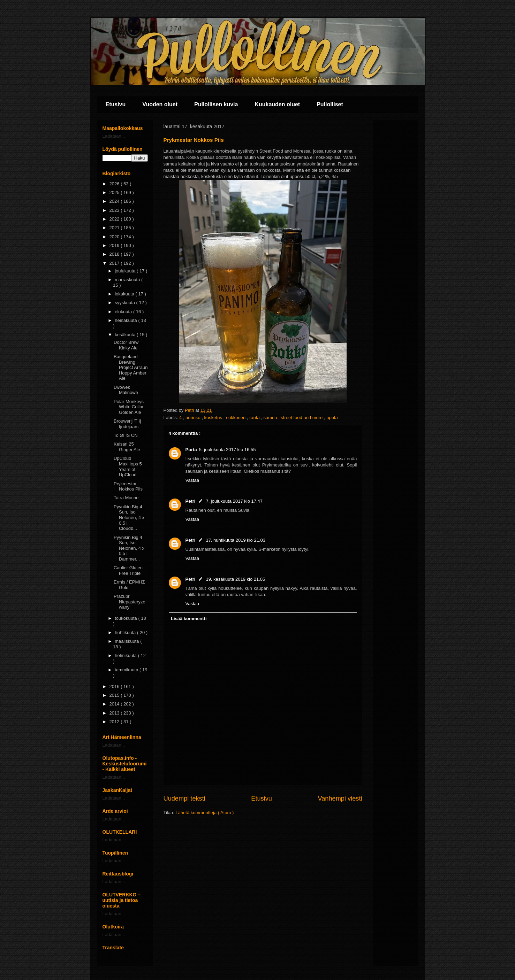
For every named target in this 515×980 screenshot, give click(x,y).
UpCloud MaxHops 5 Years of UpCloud (128, 466)
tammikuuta (127, 670)
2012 (115, 722)
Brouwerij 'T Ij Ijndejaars (127, 424)
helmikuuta (126, 655)
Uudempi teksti (184, 798)
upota (332, 418)
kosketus (214, 418)
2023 (115, 210)
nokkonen (236, 418)
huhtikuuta (126, 632)
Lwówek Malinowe (126, 390)
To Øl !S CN (126, 435)
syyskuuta (125, 303)
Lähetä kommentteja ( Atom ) (205, 813)
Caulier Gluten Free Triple (128, 570)
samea (271, 418)
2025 (115, 192)
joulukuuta (126, 271)
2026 (115, 184)
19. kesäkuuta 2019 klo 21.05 (235, 579)
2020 (115, 237)
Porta (191, 450)
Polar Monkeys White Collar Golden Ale (129, 407)
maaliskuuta (127, 641)
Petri (191, 501)
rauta (255, 418)
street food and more (302, 418)
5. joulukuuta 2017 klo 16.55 (228, 450)
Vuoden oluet (160, 104)
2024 (115, 201)
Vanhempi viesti (340, 798)
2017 (115, 263)
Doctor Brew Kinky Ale (126, 345)
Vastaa (192, 480)
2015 (115, 695)
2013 (115, 713)
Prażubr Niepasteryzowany (130, 602)
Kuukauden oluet (277, 104)
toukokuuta (126, 618)
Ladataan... (114, 136)
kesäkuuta (126, 335)
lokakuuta (125, 294)
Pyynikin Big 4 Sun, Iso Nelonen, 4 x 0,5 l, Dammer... (129, 548)
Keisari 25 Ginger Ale (127, 447)
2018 (115, 254)
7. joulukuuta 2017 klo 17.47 (234, 501)
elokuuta (124, 312)
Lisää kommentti (189, 619)
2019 (115, 245)
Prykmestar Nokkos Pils (128, 487)
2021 (115, 228)
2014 (115, 704)
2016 (115, 686)
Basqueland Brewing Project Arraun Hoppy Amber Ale (131, 367)
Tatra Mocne (126, 498)
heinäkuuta (126, 320)
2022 (115, 219)
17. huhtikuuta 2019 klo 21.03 (236, 540)
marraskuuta (128, 280)
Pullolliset (330, 104)
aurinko (194, 418)
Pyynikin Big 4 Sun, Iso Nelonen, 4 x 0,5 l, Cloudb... (129, 518)
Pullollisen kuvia (216, 104)
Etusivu (116, 104)
